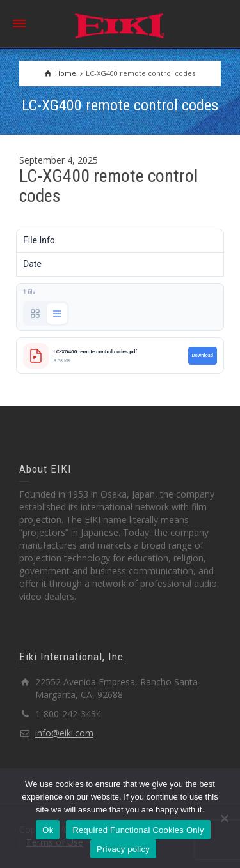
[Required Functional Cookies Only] (224, 818)
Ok (48, 830)
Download (203, 355)
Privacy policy (123, 849)
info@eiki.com (64, 733)
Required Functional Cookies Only (138, 830)
